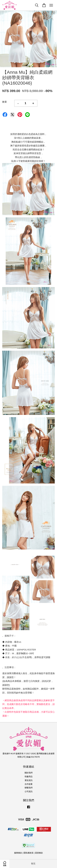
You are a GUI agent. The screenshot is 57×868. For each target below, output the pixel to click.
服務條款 (18, 853)
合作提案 (29, 784)
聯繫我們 (29, 788)
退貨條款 (39, 853)
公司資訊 (29, 791)
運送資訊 (29, 780)
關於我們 (29, 773)
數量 (5, 102)
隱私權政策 (28, 853)
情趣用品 (29, 777)
